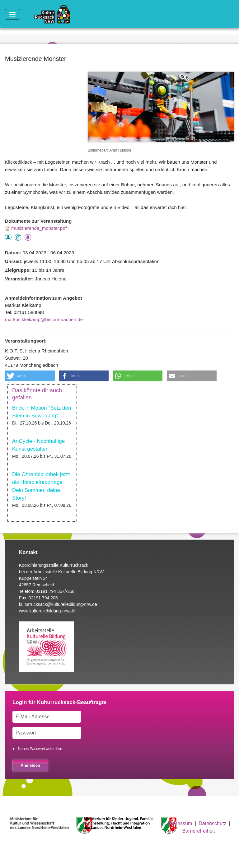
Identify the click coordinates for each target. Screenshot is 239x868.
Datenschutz (212, 823)
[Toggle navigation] (12, 14)
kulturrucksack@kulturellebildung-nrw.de (58, 604)
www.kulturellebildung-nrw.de (47, 611)
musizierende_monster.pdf (39, 228)
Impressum (180, 823)
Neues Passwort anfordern (40, 749)
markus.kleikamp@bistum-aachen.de (44, 319)
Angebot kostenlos (18, 237)
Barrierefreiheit (199, 831)
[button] (30, 376)
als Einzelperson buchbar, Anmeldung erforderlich (8, 237)
